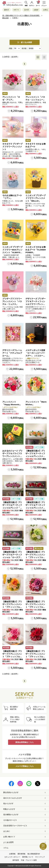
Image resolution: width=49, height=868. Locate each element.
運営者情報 (21, 854)
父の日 (27, 10)
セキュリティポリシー (12, 857)
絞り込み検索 (25, 42)
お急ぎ (36, 10)
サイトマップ (40, 857)
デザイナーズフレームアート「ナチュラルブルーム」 (12, 353)
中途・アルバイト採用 (29, 860)
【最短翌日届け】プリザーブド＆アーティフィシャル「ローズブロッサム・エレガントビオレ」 (12, 557)
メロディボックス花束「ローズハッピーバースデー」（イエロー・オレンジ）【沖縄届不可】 (35, 356)
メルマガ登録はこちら (25, 766)
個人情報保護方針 (34, 854)
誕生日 (7, 10)
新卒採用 (16, 860)
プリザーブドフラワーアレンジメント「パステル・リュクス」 (12, 301)
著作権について (28, 857)
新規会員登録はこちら (25, 742)
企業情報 (12, 854)
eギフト (17, 10)
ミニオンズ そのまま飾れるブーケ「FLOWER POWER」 (36, 250)
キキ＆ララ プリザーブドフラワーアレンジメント (12, 147)
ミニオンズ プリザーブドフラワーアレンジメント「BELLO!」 (36, 198)
